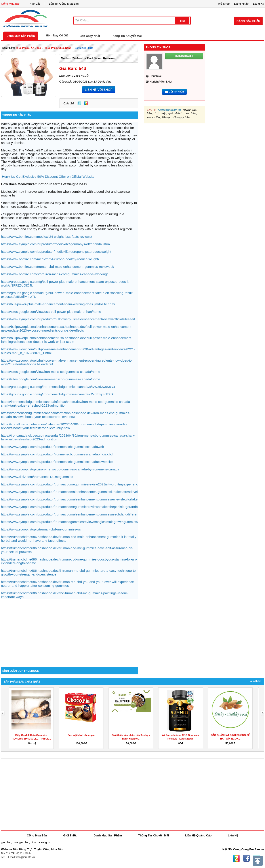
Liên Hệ (233, 835)
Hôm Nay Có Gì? (57, 35)
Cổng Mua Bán (11, 4)
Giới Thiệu (70, 835)
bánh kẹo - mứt (84, 48)
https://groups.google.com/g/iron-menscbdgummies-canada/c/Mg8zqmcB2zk (57, 394)
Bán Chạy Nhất (90, 36)
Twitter (79, 103)
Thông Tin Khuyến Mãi (126, 36)
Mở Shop (224, 4)
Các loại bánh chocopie (81, 735)
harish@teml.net (161, 82)
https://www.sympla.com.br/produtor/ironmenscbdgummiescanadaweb (53, 447)
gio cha (6, 842)
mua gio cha (20, 842)
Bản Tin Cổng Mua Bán (64, 4)
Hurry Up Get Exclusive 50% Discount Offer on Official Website (48, 176)
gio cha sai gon (40, 842)
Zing (86, 103)
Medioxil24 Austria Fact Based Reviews (88, 58)
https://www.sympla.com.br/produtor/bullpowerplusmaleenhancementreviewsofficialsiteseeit (68, 319)
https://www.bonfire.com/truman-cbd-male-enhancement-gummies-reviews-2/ (58, 267)
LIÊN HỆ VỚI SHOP (99, 90)
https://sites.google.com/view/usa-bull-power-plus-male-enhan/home (51, 312)
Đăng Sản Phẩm (248, 21)
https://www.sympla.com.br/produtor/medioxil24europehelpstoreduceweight (56, 252)
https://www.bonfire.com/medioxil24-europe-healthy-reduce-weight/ (50, 259)
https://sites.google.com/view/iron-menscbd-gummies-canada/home (51, 379)
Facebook (246, 859)
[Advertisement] (70, 630)
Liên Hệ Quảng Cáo (198, 835)
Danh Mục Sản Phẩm (21, 36)
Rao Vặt (35, 4)
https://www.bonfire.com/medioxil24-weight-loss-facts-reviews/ (47, 237)
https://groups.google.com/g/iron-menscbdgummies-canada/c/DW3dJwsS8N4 (58, 387)
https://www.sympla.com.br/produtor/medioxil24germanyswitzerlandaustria (56, 244)
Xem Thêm (255, 681)
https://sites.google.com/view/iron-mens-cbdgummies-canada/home (51, 372)
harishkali (156, 76)
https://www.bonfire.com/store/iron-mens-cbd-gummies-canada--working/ (54, 274)
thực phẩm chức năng (58, 48)
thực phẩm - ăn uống (28, 48)
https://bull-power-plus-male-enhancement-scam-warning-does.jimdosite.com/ (58, 304)
